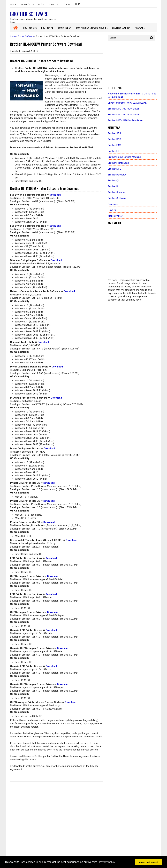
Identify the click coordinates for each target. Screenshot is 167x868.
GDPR (77, 4)
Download (55, 195)
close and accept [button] (149, 862)
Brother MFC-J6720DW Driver (123, 115)
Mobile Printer (115, 216)
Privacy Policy (27, 4)
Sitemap (66, 4)
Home (13, 36)
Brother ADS (114, 133)
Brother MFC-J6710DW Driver (123, 109)
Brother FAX (114, 145)
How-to (112, 210)
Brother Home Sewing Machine (124, 157)
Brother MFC (115, 169)
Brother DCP (114, 139)
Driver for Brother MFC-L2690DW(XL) (128, 103)
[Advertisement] (132, 64)
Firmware (113, 204)
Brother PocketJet (118, 175)
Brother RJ (114, 186)
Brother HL (114, 151)
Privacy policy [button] (107, 862)
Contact (41, 4)
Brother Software (29, 14)
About (13, 4)
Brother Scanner (117, 192)
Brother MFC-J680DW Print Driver (126, 120)
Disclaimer (54, 4)
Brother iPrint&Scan (118, 163)
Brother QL (114, 181)
